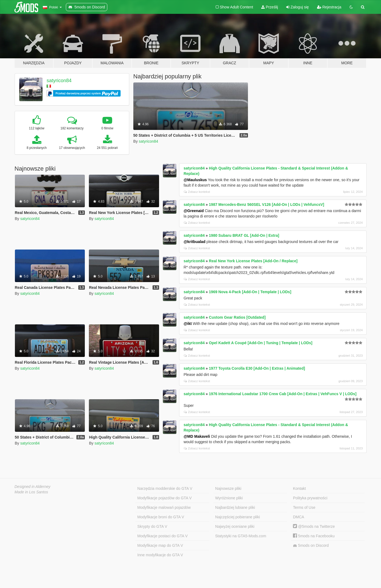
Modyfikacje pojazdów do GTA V (165, 498)
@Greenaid (193, 211)
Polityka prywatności (310, 498)
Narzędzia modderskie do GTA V (165, 488)
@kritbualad (194, 242)
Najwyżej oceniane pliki (235, 526)
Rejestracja (329, 7)
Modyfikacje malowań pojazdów (164, 507)
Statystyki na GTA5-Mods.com (241, 536)
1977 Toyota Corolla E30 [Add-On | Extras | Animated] (257, 368)
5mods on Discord (311, 546)
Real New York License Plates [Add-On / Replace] (253, 261)
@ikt (188, 324)
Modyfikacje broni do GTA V (161, 517)
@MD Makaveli (197, 436)
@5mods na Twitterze (314, 526)
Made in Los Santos (31, 492)
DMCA (298, 517)
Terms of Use (304, 507)
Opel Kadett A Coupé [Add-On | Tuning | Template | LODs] (261, 343)
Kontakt (299, 488)
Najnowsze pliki (228, 488)
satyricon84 (59, 81)
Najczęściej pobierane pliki (238, 517)
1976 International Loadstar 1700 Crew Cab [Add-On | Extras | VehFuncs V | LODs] (283, 394)
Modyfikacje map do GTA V (160, 545)
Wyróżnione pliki (229, 498)
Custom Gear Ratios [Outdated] (237, 317)
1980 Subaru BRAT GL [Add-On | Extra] (244, 235)
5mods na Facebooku (314, 536)
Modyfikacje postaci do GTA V (163, 536)
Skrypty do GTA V (152, 526)
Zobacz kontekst (197, 192)
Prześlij (270, 7)
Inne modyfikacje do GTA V (160, 555)
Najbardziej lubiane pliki (235, 507)
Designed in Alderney (33, 487)
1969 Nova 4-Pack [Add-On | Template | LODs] (250, 292)
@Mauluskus (195, 180)
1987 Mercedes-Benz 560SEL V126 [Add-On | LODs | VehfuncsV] (267, 204)
